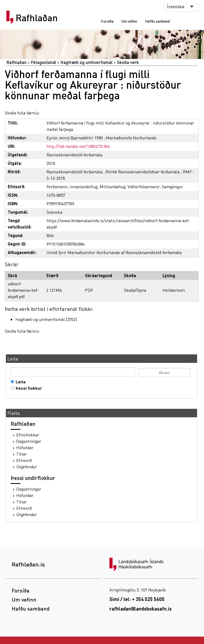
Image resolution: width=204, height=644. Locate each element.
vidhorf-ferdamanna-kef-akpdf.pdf (23, 290)
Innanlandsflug (84, 186)
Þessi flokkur (28, 388)
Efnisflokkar (28, 435)
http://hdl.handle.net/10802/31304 (78, 146)
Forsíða (107, 21)
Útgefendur (27, 467)
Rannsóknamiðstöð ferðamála (74, 155)
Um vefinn (129, 21)
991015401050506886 (66, 244)
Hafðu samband (157, 21)
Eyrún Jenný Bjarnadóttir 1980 (75, 138)
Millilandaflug (112, 186)
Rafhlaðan (37, 18)
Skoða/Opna (135, 290)
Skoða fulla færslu (22, 113)
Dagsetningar (29, 441)
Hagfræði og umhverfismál (86, 62)
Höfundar (25, 448)
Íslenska (176, 6)
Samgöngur (172, 186)
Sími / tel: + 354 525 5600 (137, 599)
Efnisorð (24, 460)
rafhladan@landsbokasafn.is (141, 609)
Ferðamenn (57, 186)
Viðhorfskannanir (144, 186)
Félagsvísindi (43, 62)
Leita (19, 382)
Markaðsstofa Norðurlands (131, 138)
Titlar (22, 454)
